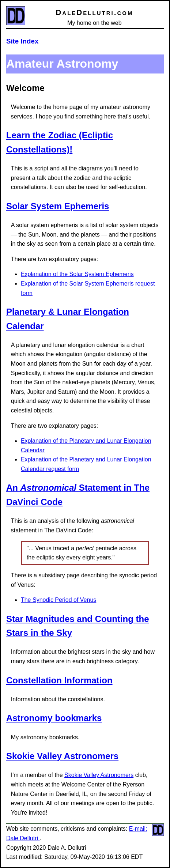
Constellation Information (59, 680)
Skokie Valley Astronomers (62, 756)
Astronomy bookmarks (54, 718)
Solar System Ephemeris (58, 206)
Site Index (22, 41)
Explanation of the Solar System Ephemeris (77, 274)
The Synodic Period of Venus (58, 600)
